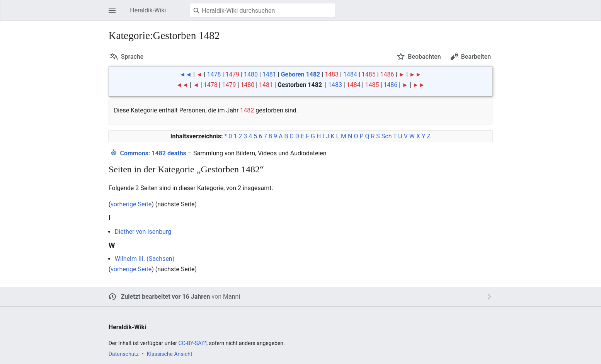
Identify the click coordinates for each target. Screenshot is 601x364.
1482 (247, 110)
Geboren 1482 (301, 74)
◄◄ (186, 74)
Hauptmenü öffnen (114, 14)
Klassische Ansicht (170, 354)
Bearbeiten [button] (476, 57)
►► (415, 74)
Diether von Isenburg (143, 232)
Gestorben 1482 (300, 85)
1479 (232, 74)
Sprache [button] (132, 57)
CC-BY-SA (190, 343)
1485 (369, 74)
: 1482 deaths (153, 153)
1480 (251, 74)
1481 (269, 74)
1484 (350, 74)
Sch (387, 136)
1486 (387, 74)
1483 (332, 74)
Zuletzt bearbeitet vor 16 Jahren (166, 297)
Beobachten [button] (424, 57)
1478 (214, 74)
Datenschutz (124, 354)
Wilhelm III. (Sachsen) (145, 259)
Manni (232, 297)
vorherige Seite (131, 204)
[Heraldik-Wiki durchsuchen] (263, 10)
